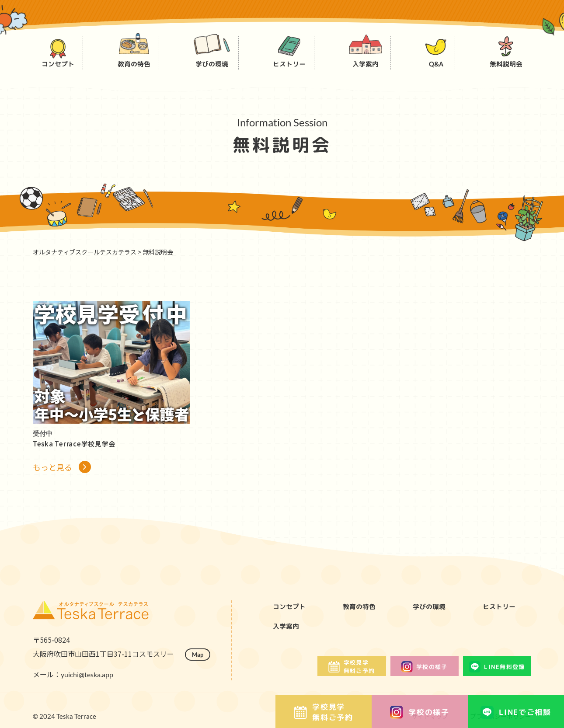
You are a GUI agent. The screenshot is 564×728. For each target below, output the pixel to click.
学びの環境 (432, 612)
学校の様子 (420, 712)
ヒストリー (502, 612)
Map (200, 667)
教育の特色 (362, 612)
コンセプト (292, 612)
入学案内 (289, 633)
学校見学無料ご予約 (324, 712)
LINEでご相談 (516, 712)
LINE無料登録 (490, 680)
